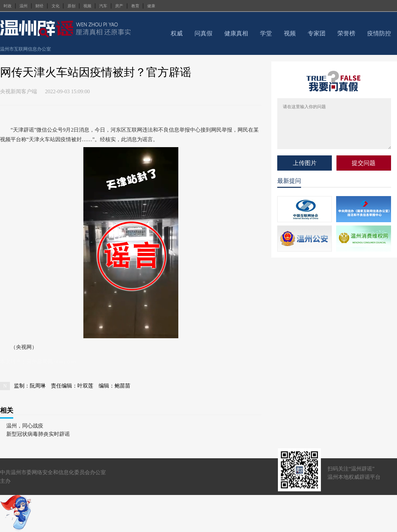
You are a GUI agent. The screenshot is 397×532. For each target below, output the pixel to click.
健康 (151, 6)
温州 (23, 6)
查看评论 (258, 114)
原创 (71, 6)
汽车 (103, 6)
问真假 (203, 33)
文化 (56, 6)
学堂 (266, 33)
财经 (39, 6)
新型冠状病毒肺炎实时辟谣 (38, 434)
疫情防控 (379, 33)
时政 (8, 6)
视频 (87, 6)
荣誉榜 (346, 33)
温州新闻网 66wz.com (51, 362)
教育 (135, 6)
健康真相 (236, 33)
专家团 (317, 33)
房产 (119, 6)
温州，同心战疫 (25, 426)
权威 (177, 33)
